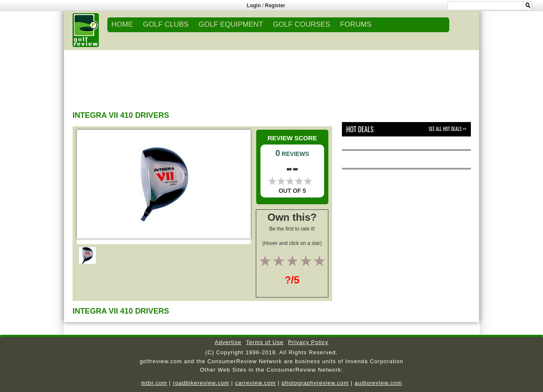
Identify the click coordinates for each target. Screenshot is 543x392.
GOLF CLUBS (166, 24)
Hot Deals (360, 129)
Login (254, 6)
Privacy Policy (308, 342)
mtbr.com (154, 383)
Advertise (228, 342)
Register (275, 6)
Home (122, 24)
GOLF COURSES (301, 24)
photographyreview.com (315, 383)
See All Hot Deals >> (448, 129)
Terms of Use (265, 342)
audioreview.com (378, 383)
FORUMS (356, 24)
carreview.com (255, 383)
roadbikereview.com (201, 383)
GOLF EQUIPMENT (231, 24)
